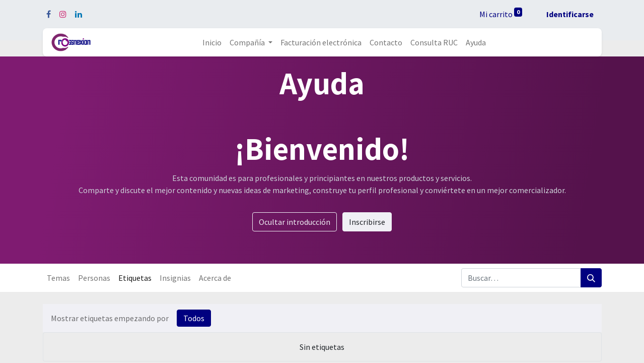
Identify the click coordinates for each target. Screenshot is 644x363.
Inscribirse (367, 222)
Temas (58, 278)
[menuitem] (212, 42)
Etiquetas (135, 278)
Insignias (175, 278)
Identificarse (570, 14)
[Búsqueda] (591, 278)
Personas (94, 278)
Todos (194, 318)
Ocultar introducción (295, 222)
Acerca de (215, 278)
